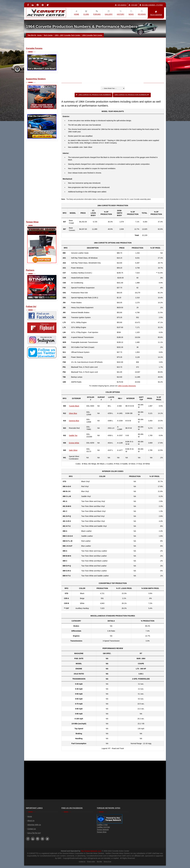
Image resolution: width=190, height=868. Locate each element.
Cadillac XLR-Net (103, 827)
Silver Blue (73, 413)
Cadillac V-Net (102, 825)
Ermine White (74, 443)
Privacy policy (91, 861)
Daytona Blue (74, 421)
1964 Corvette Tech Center (92, 35)
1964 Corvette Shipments (127, 386)
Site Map (133, 5)
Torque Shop (102, 832)
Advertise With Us (34, 825)
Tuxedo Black (74, 406)
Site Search (121, 5)
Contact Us (32, 829)
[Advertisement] (42, 182)
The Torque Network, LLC (91, 851)
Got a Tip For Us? (34, 833)
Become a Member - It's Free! (151, 5)
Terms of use (107, 861)
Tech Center (48, 35)
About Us (31, 821)
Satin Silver (73, 450)
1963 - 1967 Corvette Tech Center (67, 35)
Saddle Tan (73, 435)
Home (39, 35)
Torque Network (103, 830)
